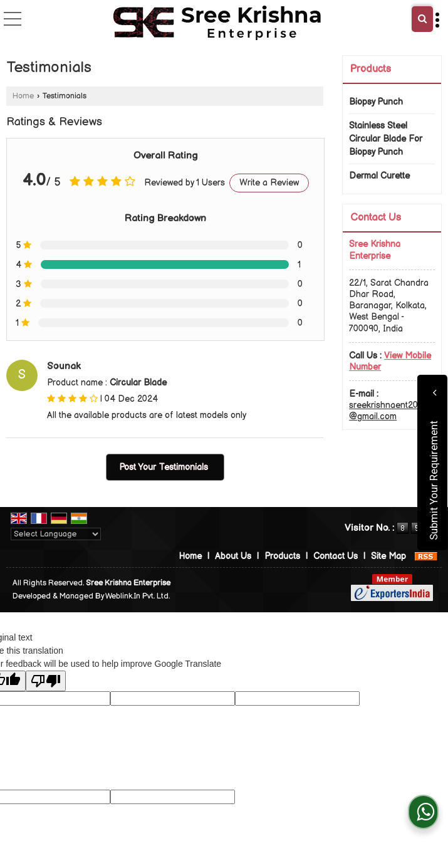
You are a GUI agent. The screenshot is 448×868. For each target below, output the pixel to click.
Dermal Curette (379, 176)
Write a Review (269, 183)
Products (371, 69)
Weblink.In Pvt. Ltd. (138, 596)
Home (23, 96)
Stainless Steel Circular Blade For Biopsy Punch (386, 139)
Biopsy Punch (376, 102)
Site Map (388, 556)
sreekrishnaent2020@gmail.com (388, 411)
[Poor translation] (46, 681)
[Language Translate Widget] (56, 534)
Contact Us (336, 556)
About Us (233, 556)
